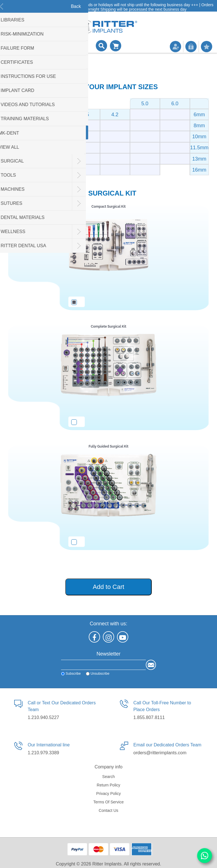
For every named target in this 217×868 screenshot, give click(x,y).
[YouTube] (123, 637)
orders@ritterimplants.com (160, 753)
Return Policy (108, 785)
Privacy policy (108, 794)
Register (175, 47)
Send (151, 665)
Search (108, 777)
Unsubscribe (100, 674)
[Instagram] (108, 637)
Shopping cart (116, 46)
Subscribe (73, 674)
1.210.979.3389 (43, 753)
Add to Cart (108, 587)
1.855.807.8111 (149, 717)
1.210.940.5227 (43, 717)
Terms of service (108, 802)
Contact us (108, 810)
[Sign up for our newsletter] (103, 665)
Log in (191, 47)
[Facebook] (94, 637)
